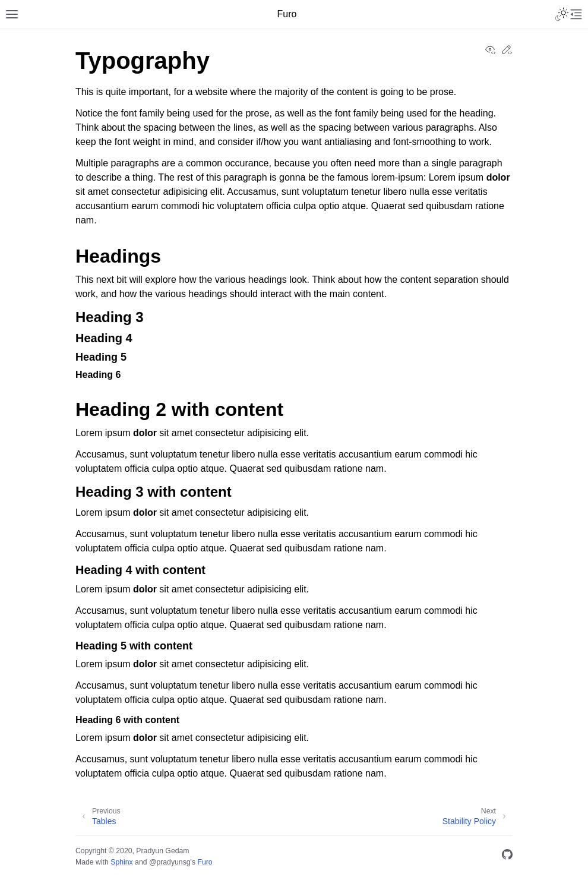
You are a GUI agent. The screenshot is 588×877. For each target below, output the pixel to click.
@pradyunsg (170, 862)
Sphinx (121, 862)
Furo (205, 862)
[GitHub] (507, 857)
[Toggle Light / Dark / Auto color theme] (562, 14)
